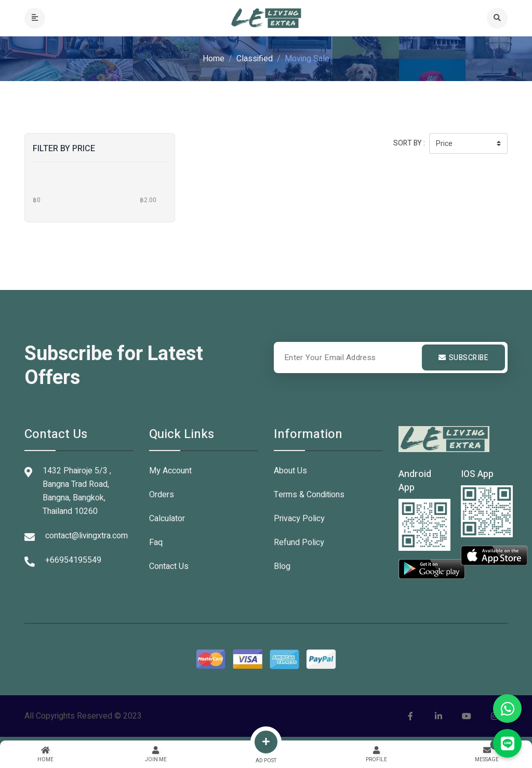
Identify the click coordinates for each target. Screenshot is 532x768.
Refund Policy (299, 542)
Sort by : (409, 143)
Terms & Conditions (309, 495)
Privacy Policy (299, 519)
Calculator (167, 519)
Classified (255, 59)
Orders (162, 495)
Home (214, 59)
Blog (282, 566)
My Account (170, 471)
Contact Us (169, 566)
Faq (156, 542)
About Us (290, 471)
